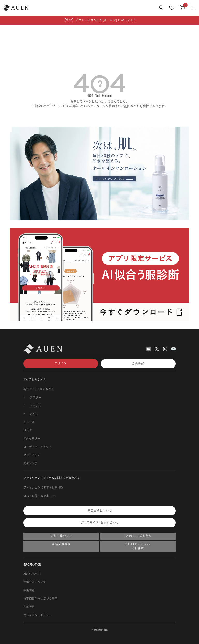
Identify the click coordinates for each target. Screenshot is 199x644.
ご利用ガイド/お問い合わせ (100, 523)
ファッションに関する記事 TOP (44, 488)
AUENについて (32, 574)
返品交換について (100, 511)
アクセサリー (32, 439)
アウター (35, 398)
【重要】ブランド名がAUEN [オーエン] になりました (100, 20)
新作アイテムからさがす (39, 389)
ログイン (61, 363)
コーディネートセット (37, 447)
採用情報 (29, 590)
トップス (35, 406)
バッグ (28, 430)
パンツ (34, 414)
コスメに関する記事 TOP (39, 496)
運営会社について (35, 582)
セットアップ (32, 455)
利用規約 (29, 607)
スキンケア (30, 463)
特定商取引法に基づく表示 (40, 599)
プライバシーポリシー (37, 615)
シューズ (29, 422)
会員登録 (138, 364)
